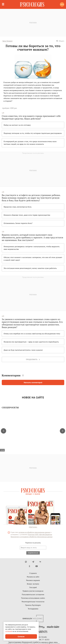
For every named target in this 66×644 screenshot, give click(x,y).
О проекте (33, 573)
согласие (9, 631)
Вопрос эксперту (33, 584)
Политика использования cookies (33, 598)
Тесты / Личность (7, 41)
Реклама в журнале (33, 580)
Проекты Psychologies (33, 605)
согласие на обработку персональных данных (34, 532)
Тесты (62, 4)
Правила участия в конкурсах (33, 591)
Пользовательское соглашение (33, 595)
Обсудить (60, 41)
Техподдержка (33, 609)
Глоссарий (33, 587)
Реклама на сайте (33, 577)
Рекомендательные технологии (33, 602)
